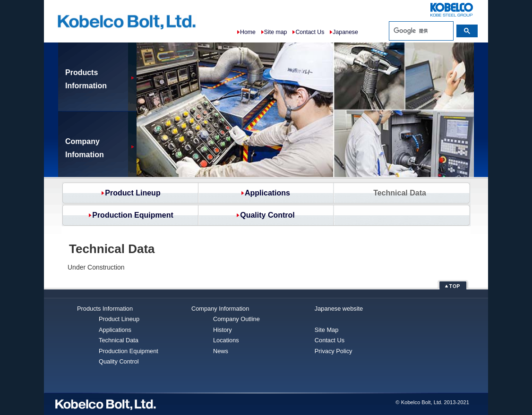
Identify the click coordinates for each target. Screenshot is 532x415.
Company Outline (236, 319)
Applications (267, 193)
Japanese (345, 32)
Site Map (327, 330)
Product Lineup (133, 193)
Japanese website (340, 309)
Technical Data (119, 340)
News (221, 351)
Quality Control (267, 215)
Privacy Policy (334, 351)
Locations (226, 340)
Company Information (220, 309)
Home (248, 32)
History (223, 330)
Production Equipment (133, 215)
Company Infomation (85, 148)
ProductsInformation (86, 79)
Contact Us (310, 32)
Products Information (105, 309)
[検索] (421, 31)
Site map (276, 32)
